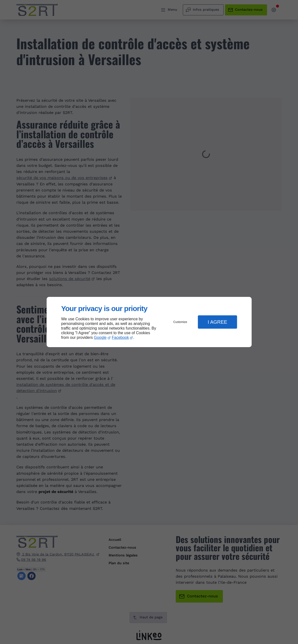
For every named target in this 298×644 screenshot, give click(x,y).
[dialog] (149, 322)
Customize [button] (180, 322)
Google (100, 337)
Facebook (120, 337)
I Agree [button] (217, 322)
